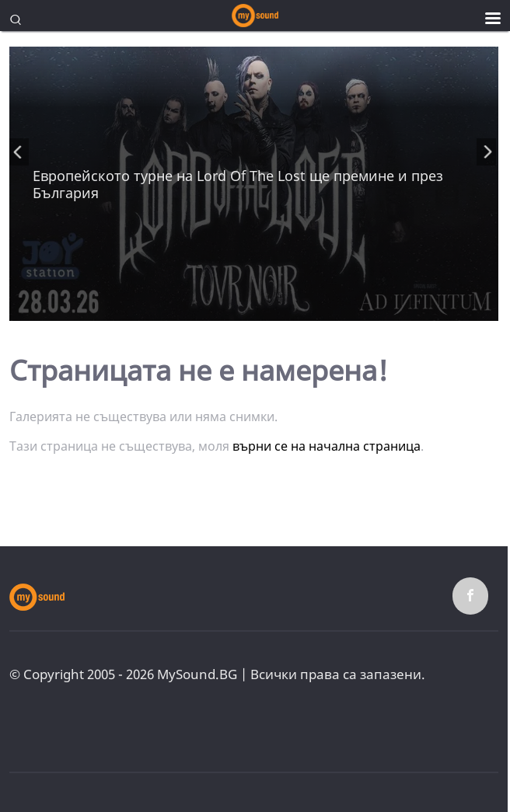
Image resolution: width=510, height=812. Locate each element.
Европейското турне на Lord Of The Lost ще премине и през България (238, 184)
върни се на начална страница (327, 446)
